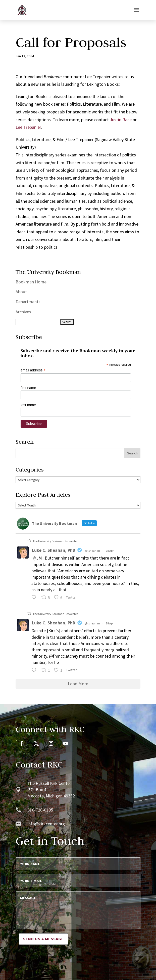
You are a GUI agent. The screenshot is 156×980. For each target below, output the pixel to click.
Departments (28, 302)
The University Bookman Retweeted (56, 541)
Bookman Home (31, 282)
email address (33, 370)
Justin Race (121, 120)
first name (28, 388)
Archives (23, 312)
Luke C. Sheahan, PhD (54, 550)
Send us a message (43, 939)
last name (28, 405)
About (21, 292)
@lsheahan (92, 551)
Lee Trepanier (28, 127)
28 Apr (110, 551)
